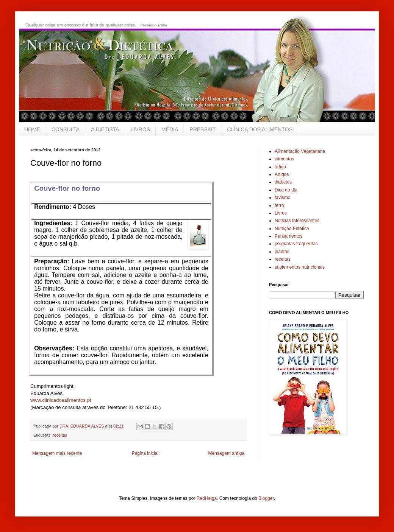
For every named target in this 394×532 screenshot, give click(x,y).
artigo (280, 167)
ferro (279, 205)
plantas (282, 252)
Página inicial (145, 453)
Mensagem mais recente (57, 453)
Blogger (266, 498)
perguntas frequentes (296, 244)
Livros (281, 213)
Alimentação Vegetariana (300, 151)
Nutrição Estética (292, 229)
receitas (60, 435)
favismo (282, 198)
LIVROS (140, 129)
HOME (32, 129)
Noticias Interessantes (297, 221)
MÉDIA (170, 129)
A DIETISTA (105, 129)
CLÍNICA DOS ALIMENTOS (260, 129)
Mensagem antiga (226, 453)
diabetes (283, 182)
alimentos (284, 159)
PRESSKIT (202, 129)
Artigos (282, 174)
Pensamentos (288, 236)
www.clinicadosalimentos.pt (61, 400)
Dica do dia (286, 190)
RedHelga (207, 498)
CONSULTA (66, 129)
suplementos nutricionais (300, 267)
